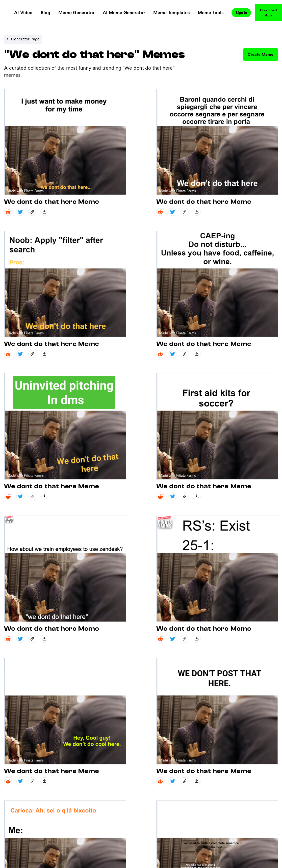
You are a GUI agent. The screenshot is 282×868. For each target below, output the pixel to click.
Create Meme (261, 54)
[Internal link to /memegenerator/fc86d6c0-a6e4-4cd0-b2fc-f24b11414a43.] (23, 39)
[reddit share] (8, 212)
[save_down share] (44, 212)
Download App (268, 13)
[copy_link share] (32, 212)
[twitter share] (20, 212)
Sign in (241, 13)
